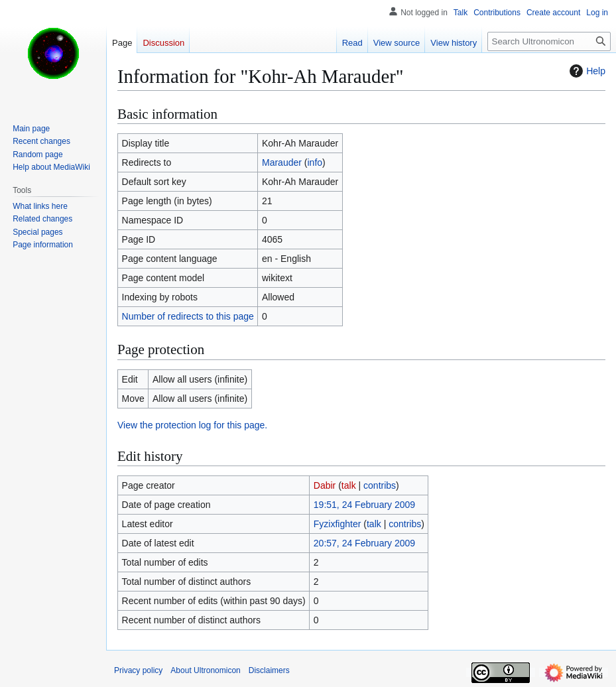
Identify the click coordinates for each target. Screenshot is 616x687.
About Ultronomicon (205, 670)
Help (586, 71)
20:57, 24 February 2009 (364, 543)
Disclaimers (269, 670)
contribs (380, 485)
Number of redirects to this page (188, 316)
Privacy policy (138, 670)
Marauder (282, 162)
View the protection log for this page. (192, 425)
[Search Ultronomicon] (549, 41)
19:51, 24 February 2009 (364, 505)
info (315, 162)
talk (349, 485)
